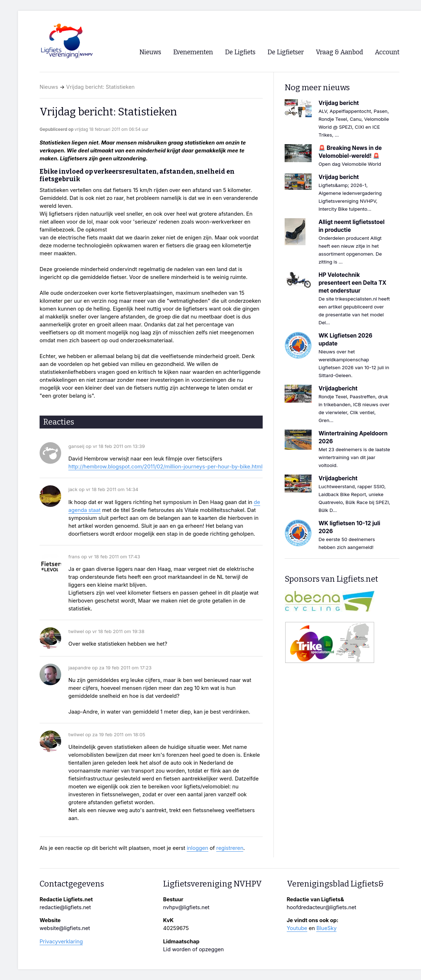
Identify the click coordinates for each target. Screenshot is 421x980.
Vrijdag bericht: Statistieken (100, 87)
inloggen (198, 848)
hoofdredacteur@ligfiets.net (322, 907)
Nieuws (49, 87)
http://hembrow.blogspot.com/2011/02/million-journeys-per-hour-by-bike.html (165, 467)
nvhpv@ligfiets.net (186, 907)
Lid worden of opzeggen (193, 949)
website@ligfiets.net (65, 928)
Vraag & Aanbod (339, 52)
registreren (230, 848)
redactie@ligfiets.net (65, 907)
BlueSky (326, 928)
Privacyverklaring (61, 942)
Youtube (297, 928)
